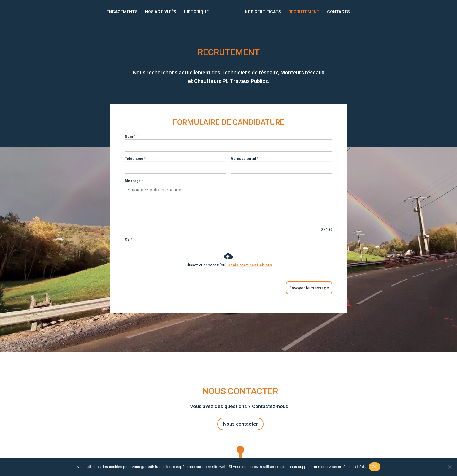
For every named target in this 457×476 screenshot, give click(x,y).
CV (128, 247)
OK (375, 467)
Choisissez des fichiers (250, 273)
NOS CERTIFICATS (263, 12)
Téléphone (135, 166)
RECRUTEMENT (304, 12)
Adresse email (244, 166)
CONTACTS (338, 12)
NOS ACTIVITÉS (161, 12)
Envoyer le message (309, 296)
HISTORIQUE (196, 12)
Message (134, 189)
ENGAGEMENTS (122, 12)
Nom (130, 144)
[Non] (450, 467)
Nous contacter (240, 424)
